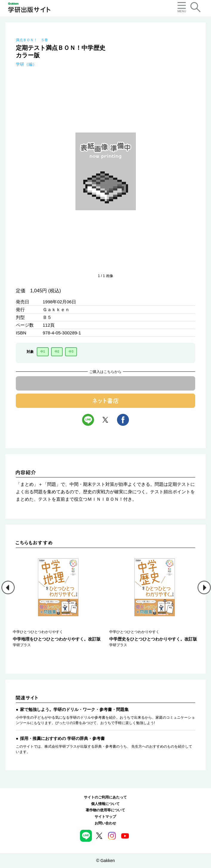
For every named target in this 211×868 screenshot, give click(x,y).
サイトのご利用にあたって (105, 797)
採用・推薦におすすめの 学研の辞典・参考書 (62, 738)
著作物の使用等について (105, 810)
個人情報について (105, 804)
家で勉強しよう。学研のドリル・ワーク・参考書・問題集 (74, 709)
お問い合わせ (105, 823)
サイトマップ (105, 817)
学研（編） (26, 64)
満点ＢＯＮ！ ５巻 (32, 40)
